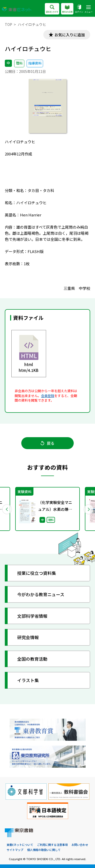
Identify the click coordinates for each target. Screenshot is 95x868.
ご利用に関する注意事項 (52, 845)
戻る (47, 443)
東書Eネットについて (20, 845)
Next (88, 509)
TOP (8, 24)
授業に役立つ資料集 (37, 573)
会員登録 (48, 396)
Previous (7, 509)
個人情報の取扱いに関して (44, 850)
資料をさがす (52, 9)
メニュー (88, 9)
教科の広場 (67, 9)
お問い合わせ (80, 845)
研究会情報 (28, 637)
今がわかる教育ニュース (41, 594)
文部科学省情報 (32, 616)
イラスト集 (28, 680)
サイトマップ (15, 850)
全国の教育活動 (32, 659)
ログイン (79, 9)
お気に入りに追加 (70, 35)
